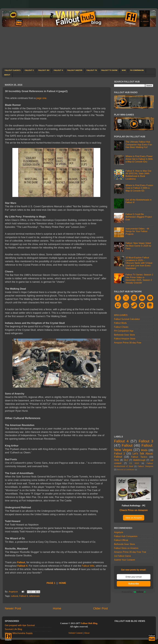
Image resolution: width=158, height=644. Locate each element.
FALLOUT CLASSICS (13, 70)
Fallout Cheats (121, 327)
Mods (144, 450)
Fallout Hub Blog (89, 623)
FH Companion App (124, 331)
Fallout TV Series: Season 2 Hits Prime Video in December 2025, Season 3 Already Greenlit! (139, 279)
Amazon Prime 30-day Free (128, 343)
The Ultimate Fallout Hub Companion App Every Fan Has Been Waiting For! (139, 144)
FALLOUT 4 (58, 70)
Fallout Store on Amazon (126, 548)
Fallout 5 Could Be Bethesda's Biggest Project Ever (139, 217)
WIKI (124, 70)
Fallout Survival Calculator (127, 319)
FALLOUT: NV (44, 70)
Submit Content (75, 633)
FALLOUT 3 (29, 70)
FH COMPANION (137, 70)
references (34, 596)
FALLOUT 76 (92, 70)
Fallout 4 (22, 566)
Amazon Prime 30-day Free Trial (130, 552)
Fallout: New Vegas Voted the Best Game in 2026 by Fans (138, 246)
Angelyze (119, 532)
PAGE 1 (51, 583)
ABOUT (7, 75)
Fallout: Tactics (139, 457)
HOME (62, 583)
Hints (117, 460)
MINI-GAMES (121, 315)
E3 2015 (134, 463)
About (87, 633)
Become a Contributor (126, 470)
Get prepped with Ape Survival (20, 625)
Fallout (21, 562)
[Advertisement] (79, 47)
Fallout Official (121, 540)
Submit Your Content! (125, 560)
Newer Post (13, 608)
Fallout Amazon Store (125, 339)
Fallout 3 (146, 441)
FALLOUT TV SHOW (109, 70)
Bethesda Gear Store (124, 335)
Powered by (134, 592)
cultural (14, 596)
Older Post (101, 608)
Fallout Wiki (88, 566)
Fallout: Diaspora (145, 466)
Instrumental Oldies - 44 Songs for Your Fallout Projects (137, 231)
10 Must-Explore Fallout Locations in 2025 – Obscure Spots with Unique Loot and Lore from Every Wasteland (139, 263)
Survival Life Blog (13, 629)
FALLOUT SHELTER (75, 70)
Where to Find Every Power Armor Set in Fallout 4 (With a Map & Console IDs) (139, 159)
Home (57, 608)
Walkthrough (139, 460)
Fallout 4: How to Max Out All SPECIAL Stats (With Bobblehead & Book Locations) (138, 175)
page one (41, 98)
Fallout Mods (120, 323)
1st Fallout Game (122, 556)
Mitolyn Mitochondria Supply (19, 633)
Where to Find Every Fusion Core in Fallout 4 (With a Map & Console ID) (139, 188)
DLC (126, 460)
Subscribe (134, 584)
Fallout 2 (119, 454)
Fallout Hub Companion (126, 536)
